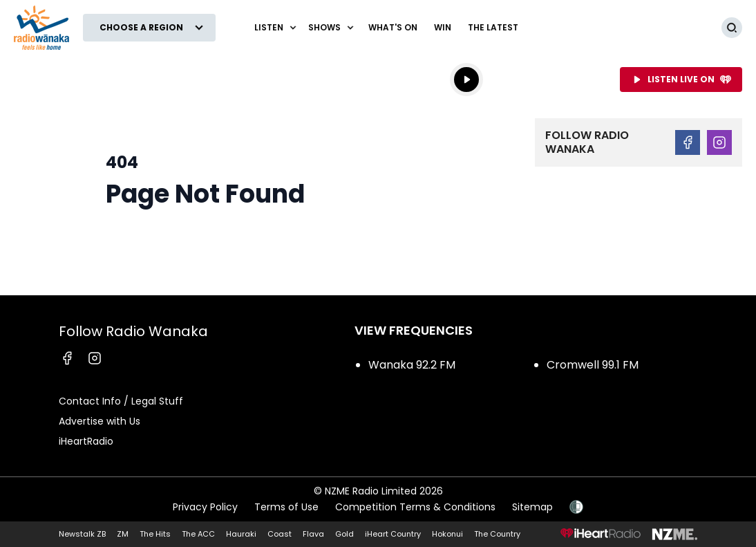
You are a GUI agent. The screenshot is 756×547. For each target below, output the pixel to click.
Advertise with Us (100, 421)
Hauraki (241, 534)
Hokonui (447, 534)
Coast (280, 534)
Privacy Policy (205, 507)
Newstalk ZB (82, 534)
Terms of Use (286, 507)
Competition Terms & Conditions (415, 507)
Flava (313, 534)
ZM (123, 534)
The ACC (198, 534)
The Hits (155, 534)
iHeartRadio (86, 441)
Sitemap (532, 507)
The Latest (493, 27)
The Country (497, 534)
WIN (443, 27)
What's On (393, 27)
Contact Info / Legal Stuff (121, 401)
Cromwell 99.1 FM (593, 365)
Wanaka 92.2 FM (412, 365)
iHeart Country (393, 534)
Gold (344, 534)
